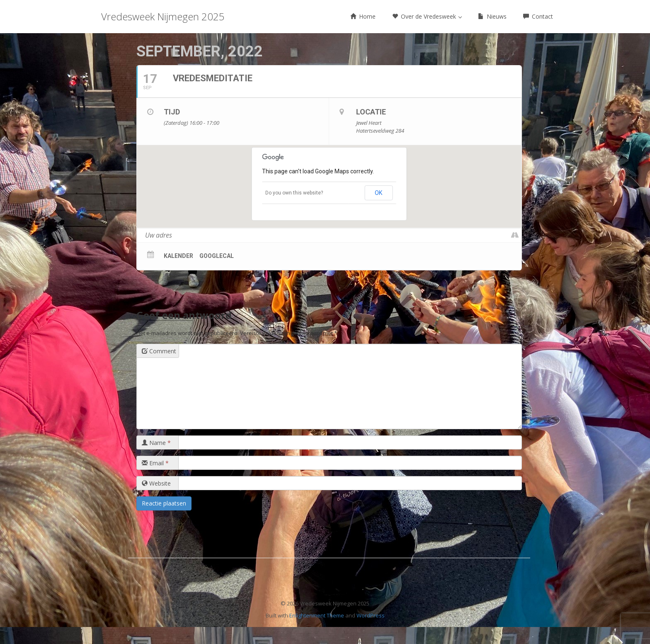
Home (363, 16)
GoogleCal (217, 256)
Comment (159, 351)
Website (156, 483)
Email (155, 463)
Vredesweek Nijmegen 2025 (163, 16)
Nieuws (492, 16)
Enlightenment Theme (317, 615)
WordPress (371, 615)
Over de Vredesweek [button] (427, 16)
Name (156, 443)
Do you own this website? (294, 193)
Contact (538, 16)
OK (378, 193)
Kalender (178, 256)
